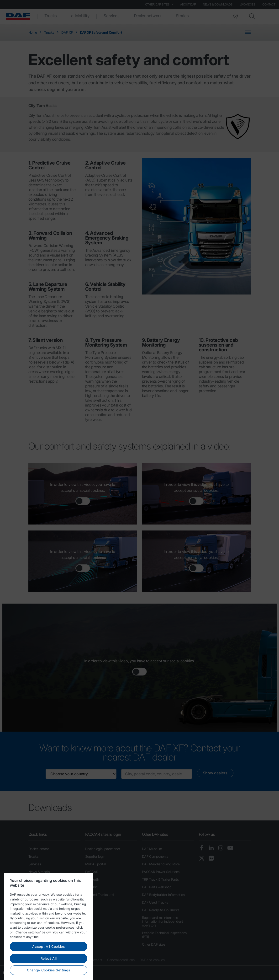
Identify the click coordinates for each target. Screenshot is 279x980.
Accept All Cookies (49, 956)
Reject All (49, 967)
